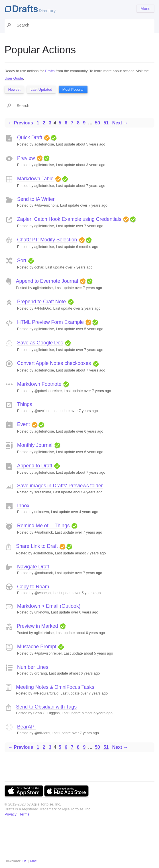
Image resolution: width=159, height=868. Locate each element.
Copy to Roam (33, 587)
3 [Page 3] (50, 123)
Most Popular (73, 89)
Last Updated (41, 89)
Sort (22, 261)
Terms (24, 814)
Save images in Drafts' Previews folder (60, 486)
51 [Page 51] (106, 123)
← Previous (21, 123)
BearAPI (27, 727)
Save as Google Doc (40, 343)
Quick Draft (30, 138)
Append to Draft (35, 466)
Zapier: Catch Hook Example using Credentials (69, 219)
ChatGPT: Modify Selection (47, 240)
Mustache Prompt (37, 647)
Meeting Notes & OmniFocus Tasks (55, 687)
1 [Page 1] (38, 123)
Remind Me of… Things (43, 526)
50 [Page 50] (97, 123)
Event (24, 424)
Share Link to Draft (37, 546)
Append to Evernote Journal (47, 281)
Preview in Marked (37, 626)
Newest (14, 89)
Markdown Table (35, 179)
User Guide (14, 78)
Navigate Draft (33, 567)
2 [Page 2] (44, 123)
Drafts (50, 71)
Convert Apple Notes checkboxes (54, 363)
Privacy (11, 814)
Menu (145, 9)
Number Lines (33, 667)
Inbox (23, 506)
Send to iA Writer (36, 199)
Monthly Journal (35, 445)
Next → (120, 123)
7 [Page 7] (72, 123)
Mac (33, 861)
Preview (26, 158)
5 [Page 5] (60, 123)
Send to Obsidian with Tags (46, 707)
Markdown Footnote (39, 384)
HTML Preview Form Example (50, 322)
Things (25, 404)
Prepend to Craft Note (41, 302)
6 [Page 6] (66, 123)
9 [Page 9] (84, 123)
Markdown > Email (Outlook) (49, 606)
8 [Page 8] (78, 123)
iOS (25, 861)
